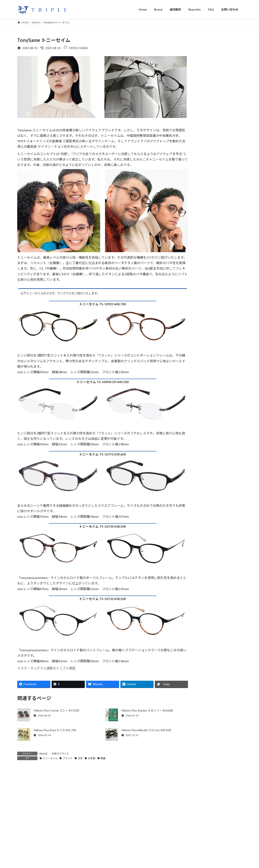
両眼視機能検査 (210, 417)
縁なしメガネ (209, 363)
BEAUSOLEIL (209, 101)
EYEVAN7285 (209, 155)
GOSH (205, 177)
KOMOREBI (208, 216)
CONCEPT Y (209, 132)
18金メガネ (208, 379)
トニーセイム (50, 758)
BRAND (44, 754)
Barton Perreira (210, 94)
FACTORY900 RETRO (215, 162)
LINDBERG (208, 238)
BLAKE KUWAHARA (214, 116)
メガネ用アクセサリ (213, 387)
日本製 (92, 758)
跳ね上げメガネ (210, 354)
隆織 (203, 269)
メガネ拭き (208, 396)
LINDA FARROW (211, 231)
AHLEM (205, 63)
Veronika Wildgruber (213, 300)
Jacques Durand (211, 200)
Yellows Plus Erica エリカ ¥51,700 (55, 730)
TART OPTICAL (211, 277)
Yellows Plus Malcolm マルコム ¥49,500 (146, 730)
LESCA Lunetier (211, 223)
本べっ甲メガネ (210, 371)
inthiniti (205, 193)
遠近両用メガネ (210, 426)
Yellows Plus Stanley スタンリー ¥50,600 (147, 710)
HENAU (205, 185)
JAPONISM (208, 208)
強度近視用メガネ (212, 346)
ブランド (68, 758)
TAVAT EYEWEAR (212, 285)
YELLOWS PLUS (211, 315)
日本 (80, 758)
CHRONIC (207, 124)
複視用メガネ (209, 434)
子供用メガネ (209, 338)
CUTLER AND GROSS (214, 139)
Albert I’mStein (210, 71)
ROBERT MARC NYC (214, 261)
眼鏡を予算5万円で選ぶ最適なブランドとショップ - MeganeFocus (82, 787)
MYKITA (206, 254)
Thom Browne (210, 292)
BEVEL (205, 109)
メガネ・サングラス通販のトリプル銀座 (46, 668)
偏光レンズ (208, 442)
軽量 (103, 758)
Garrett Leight (210, 170)
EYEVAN (206, 147)
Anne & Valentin (211, 86)
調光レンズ (208, 450)
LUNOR (205, 246)
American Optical (211, 78)
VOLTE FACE (209, 308)
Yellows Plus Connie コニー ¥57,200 (56, 710)
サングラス (208, 330)
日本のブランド (61, 754)
